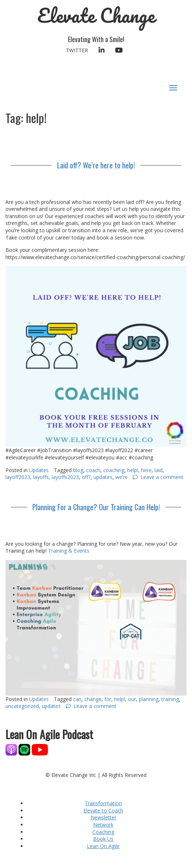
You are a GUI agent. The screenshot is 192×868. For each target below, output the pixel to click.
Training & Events (69, 551)
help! (133, 470)
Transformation (103, 803)
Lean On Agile (103, 846)
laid (159, 470)
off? (86, 477)
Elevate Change (96, 15)
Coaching (103, 832)
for (108, 699)
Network (103, 825)
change (93, 699)
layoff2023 (18, 477)
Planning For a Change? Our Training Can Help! (96, 507)
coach (93, 470)
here (146, 470)
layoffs (41, 477)
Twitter (77, 50)
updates (103, 477)
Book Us (103, 839)
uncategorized (22, 706)
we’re (121, 477)
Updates (39, 470)
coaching (114, 470)
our (132, 699)
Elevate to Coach (103, 810)
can (77, 699)
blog (78, 470)
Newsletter (103, 817)
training (170, 699)
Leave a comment (162, 477)
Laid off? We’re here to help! (96, 165)
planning (149, 699)
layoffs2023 (65, 477)
